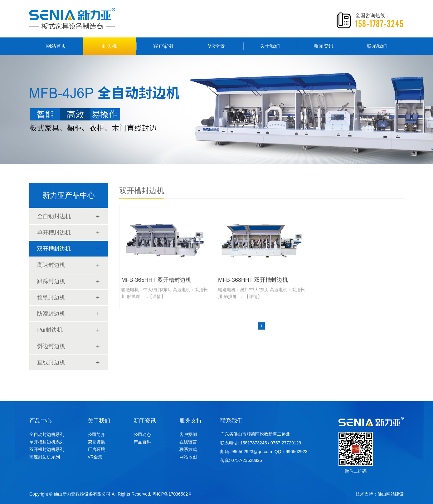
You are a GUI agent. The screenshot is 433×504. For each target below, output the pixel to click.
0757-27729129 (286, 443)
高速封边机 (51, 265)
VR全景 (216, 46)
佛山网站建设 (391, 494)
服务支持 (191, 421)
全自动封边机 (54, 216)
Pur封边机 (50, 330)
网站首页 (56, 46)
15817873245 (254, 443)
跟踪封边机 (51, 281)
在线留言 (188, 442)
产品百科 (142, 442)
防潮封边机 (51, 314)
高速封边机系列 (45, 457)
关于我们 (270, 46)
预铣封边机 (51, 297)
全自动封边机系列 (47, 434)
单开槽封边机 (54, 232)
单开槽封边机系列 (47, 442)
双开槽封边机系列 (47, 449)
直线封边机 (51, 362)
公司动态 (142, 434)
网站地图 (188, 457)
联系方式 (188, 449)
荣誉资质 (96, 442)
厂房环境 (96, 449)
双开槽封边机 (54, 249)
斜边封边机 (51, 346)
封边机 (109, 46)
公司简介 (96, 434)
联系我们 (377, 46)
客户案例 (163, 46)
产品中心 (41, 421)
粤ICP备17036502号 (173, 494)
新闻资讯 (324, 46)
